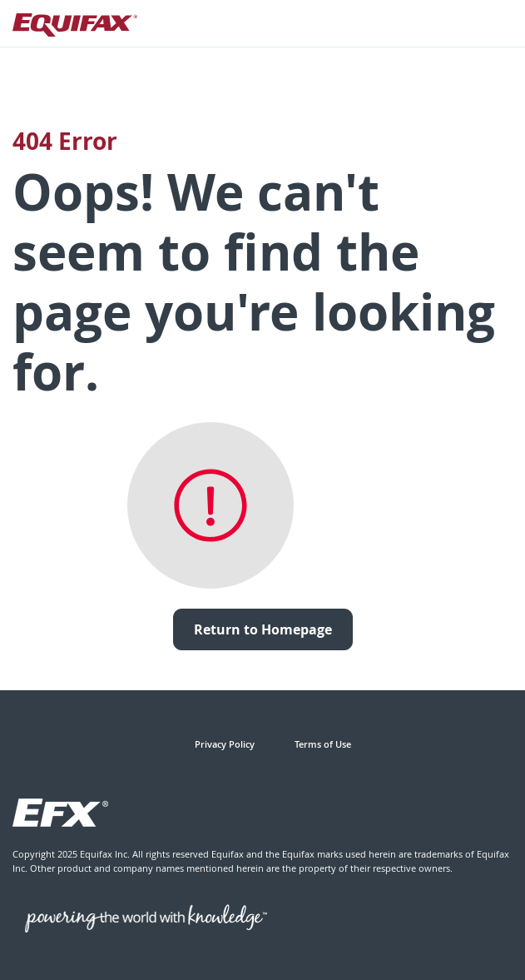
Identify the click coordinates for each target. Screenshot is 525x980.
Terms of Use (323, 744)
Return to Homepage (263, 629)
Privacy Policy (225, 744)
